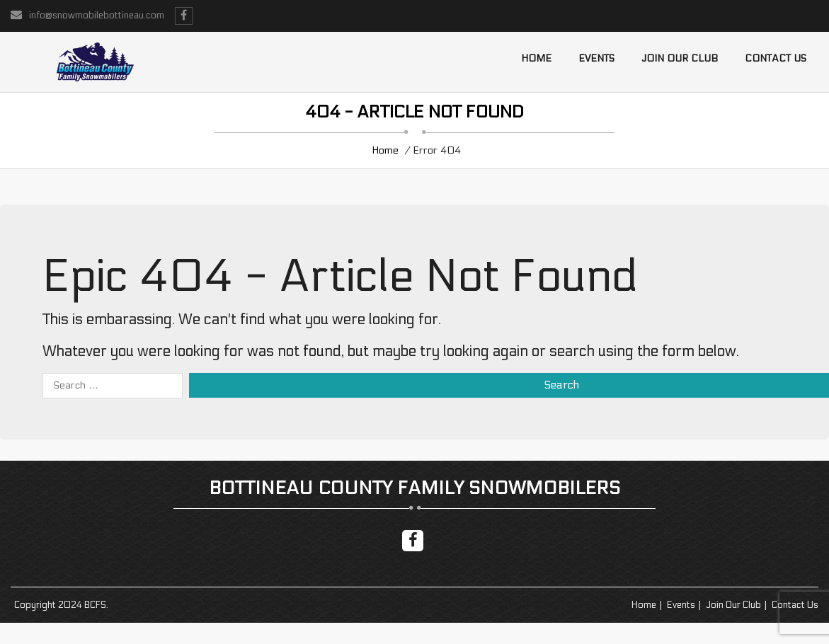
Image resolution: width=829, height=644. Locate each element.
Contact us (776, 58)
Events (596, 58)
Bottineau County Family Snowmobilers (414, 488)
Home (536, 58)
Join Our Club (680, 58)
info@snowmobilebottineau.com (97, 16)
